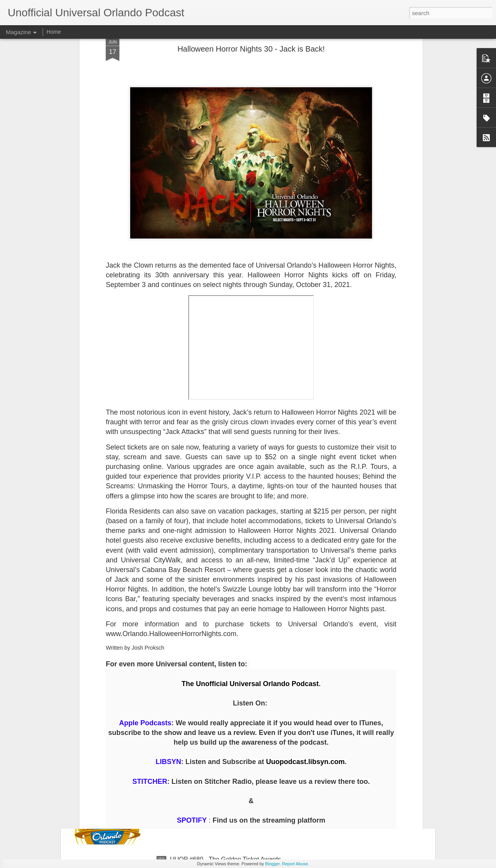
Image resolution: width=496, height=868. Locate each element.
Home (54, 32)
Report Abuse (295, 864)
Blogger (272, 864)
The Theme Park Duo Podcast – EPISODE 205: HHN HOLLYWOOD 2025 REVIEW (244, 687)
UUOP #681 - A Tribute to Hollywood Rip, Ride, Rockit (244, 771)
